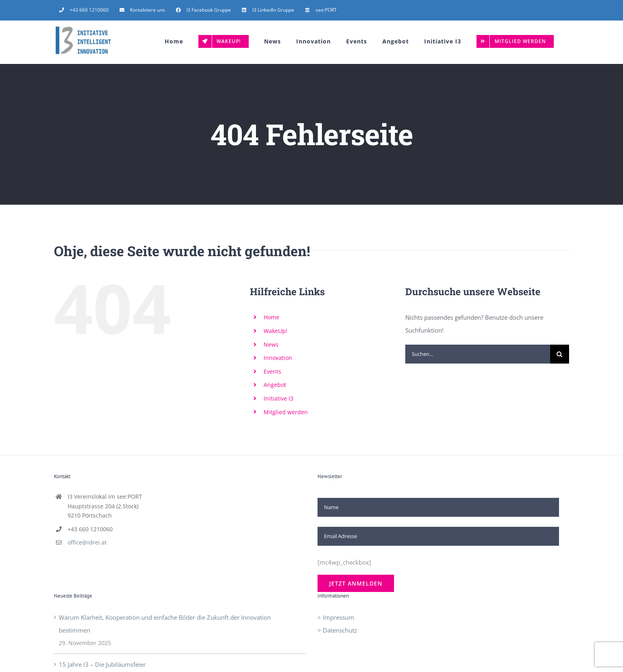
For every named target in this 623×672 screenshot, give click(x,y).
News (271, 344)
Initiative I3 (278, 398)
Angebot (275, 385)
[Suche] (560, 354)
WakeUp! (275, 331)
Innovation (278, 358)
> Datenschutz (337, 630)
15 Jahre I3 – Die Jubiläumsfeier (102, 664)
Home (271, 317)
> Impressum (336, 617)
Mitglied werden (286, 412)
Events (272, 371)
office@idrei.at (87, 542)
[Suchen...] (478, 354)
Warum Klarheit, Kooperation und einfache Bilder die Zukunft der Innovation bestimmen (165, 624)
